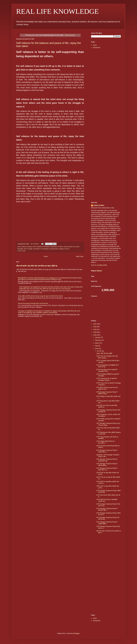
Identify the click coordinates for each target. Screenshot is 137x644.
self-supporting (54, 249)
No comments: (35, 244)
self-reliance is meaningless (41, 249)
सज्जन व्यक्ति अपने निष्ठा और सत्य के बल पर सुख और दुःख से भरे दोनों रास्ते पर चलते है (40, 296)
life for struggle (28, 249)
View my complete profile (99, 265)
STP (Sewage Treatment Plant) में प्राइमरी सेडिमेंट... (107, 523)
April (97, 346)
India (24, 251)
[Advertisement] (106, 88)
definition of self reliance (44, 247)
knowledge (20, 249)
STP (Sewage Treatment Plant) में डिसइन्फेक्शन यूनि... (107, 460)
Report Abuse (97, 271)
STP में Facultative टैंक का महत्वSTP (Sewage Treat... (107, 370)
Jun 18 (99, 351)
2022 (95, 327)
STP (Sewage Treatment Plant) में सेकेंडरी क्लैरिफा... (107, 465)
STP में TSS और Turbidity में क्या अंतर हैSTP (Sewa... (107, 357)
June (97, 349)
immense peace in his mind (71, 247)
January (98, 337)
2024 (95, 330)
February (98, 340)
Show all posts (70, 35)
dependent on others (57, 247)
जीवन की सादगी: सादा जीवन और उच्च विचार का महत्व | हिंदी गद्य (37, 266)
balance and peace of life (29, 247)
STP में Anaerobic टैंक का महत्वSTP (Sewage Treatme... (107, 379)
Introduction (97, 48)
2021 (95, 324)
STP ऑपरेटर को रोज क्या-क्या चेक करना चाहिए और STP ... (107, 388)
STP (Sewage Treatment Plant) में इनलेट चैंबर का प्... (107, 469)
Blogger (77, 633)
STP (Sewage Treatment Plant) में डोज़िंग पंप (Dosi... (107, 393)
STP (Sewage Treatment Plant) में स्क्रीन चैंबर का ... (107, 451)
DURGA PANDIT (99, 205)
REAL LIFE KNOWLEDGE (57, 11)
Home (46, 256)
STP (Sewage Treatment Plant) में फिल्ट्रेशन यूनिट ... (107, 509)
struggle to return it (64, 249)
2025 (95, 332)
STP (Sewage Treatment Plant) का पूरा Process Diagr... (108, 424)
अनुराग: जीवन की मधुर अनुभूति (104, 353)
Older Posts (80, 256)
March (97, 343)
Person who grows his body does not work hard (33, 303)
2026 (95, 335)
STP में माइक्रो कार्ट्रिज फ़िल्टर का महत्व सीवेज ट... (105, 442)
